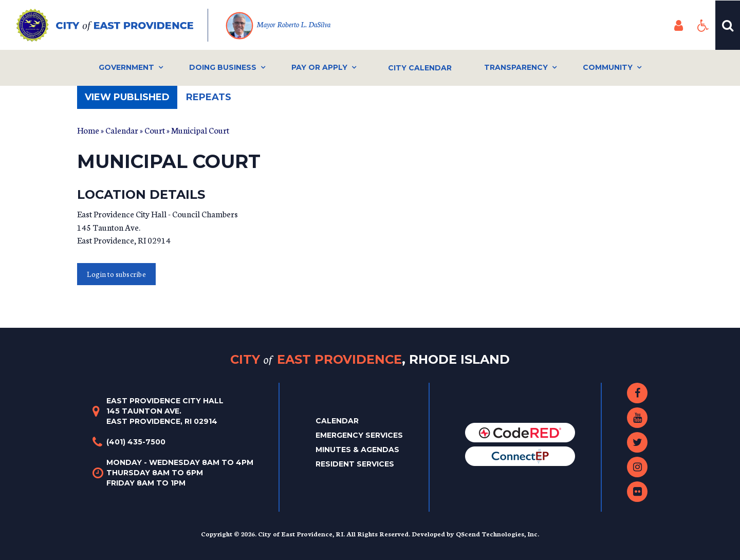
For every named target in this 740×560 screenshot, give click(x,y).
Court (155, 130)
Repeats (209, 97)
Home (88, 130)
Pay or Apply (319, 67)
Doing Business (223, 67)
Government (126, 67)
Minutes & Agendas (357, 450)
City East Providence (370, 359)
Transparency (516, 67)
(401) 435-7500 (136, 442)
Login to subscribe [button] (116, 274)
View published (131, 100)
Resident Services (355, 464)
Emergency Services (359, 435)
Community (608, 67)
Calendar (122, 130)
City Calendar (420, 68)
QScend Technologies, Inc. (497, 534)
